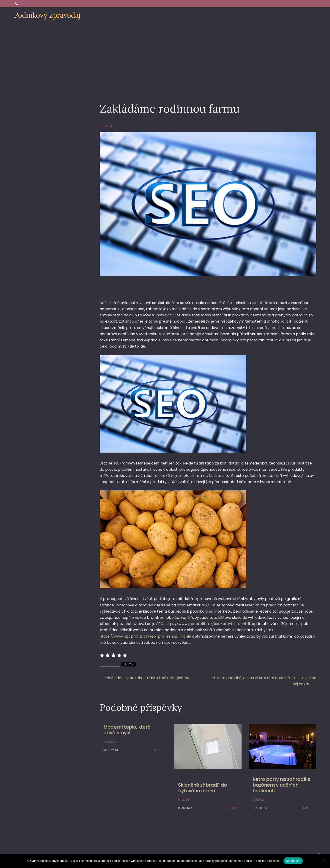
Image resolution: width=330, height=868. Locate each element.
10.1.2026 (109, 742)
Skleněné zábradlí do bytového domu (202, 788)
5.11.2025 (258, 800)
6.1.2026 (184, 800)
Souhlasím (293, 861)
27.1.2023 (106, 126)
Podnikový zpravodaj (47, 15)
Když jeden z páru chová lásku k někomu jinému (147, 678)
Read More (111, 750)
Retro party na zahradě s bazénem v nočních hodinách (281, 785)
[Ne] (324, 861)
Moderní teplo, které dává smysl (127, 730)
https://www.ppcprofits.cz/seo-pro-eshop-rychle (145, 636)
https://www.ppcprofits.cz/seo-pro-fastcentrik (208, 624)
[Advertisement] (165, 58)
